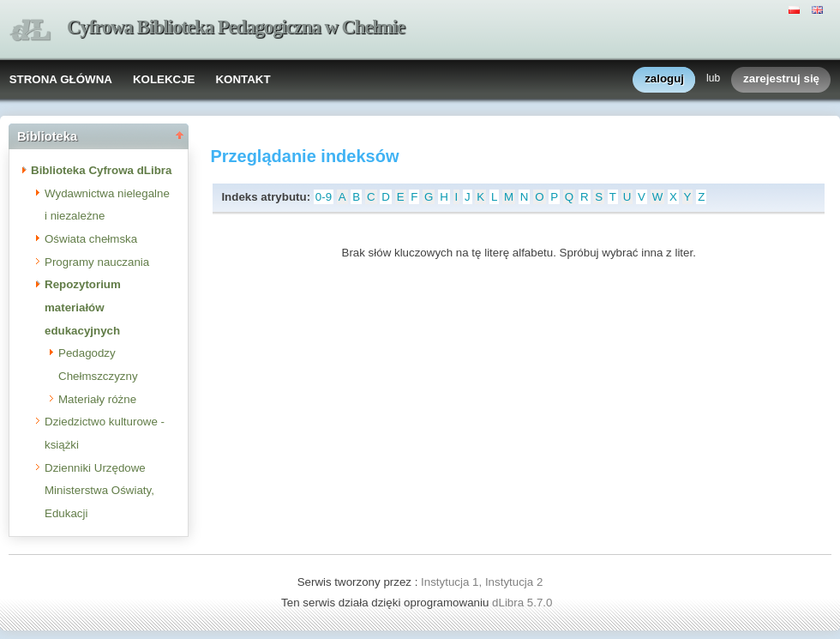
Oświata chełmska (91, 239)
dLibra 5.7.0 (524, 603)
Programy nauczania (97, 262)
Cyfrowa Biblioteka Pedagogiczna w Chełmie (236, 27)
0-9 (324, 197)
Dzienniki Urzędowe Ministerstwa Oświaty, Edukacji (99, 491)
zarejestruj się (781, 79)
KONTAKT (243, 79)
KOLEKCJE (164, 79)
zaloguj (664, 79)
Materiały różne (97, 399)
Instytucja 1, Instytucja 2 (482, 582)
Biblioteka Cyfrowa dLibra (101, 170)
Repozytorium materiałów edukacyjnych (83, 307)
